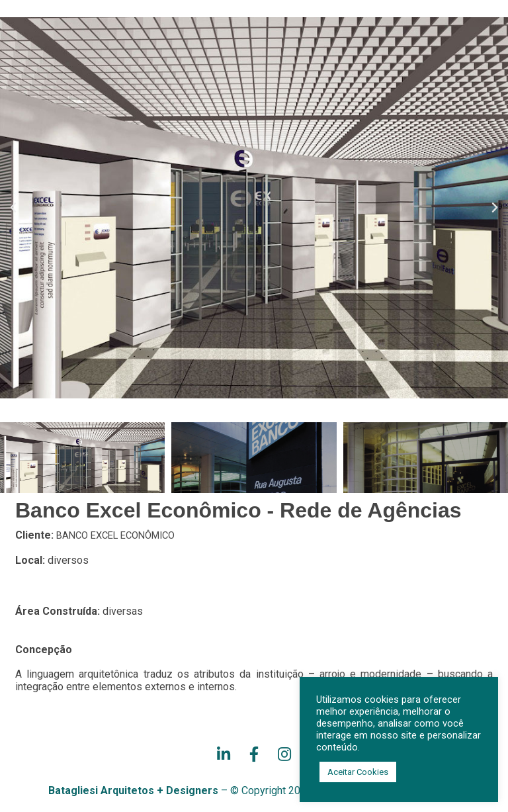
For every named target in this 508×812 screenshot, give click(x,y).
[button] (13, 208)
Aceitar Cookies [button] (358, 772)
